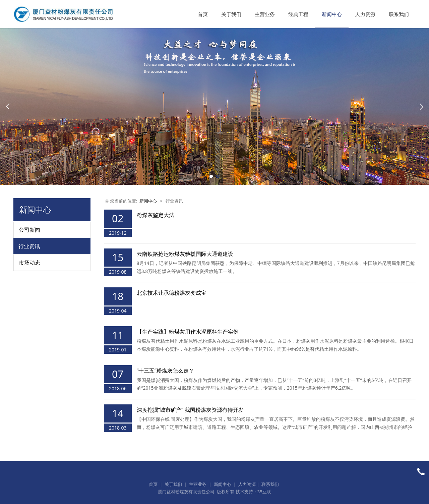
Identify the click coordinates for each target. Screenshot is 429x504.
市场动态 (29, 263)
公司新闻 (29, 230)
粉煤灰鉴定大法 (156, 215)
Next (422, 106)
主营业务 (265, 14)
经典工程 (298, 14)
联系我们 (399, 14)
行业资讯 (29, 246)
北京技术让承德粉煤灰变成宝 (172, 293)
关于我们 (231, 14)
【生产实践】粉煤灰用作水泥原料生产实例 (188, 332)
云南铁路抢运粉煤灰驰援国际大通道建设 (185, 254)
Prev (7, 106)
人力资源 (365, 14)
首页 (203, 14)
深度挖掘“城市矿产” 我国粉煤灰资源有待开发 (190, 410)
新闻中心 (332, 14)
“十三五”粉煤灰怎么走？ (166, 371)
